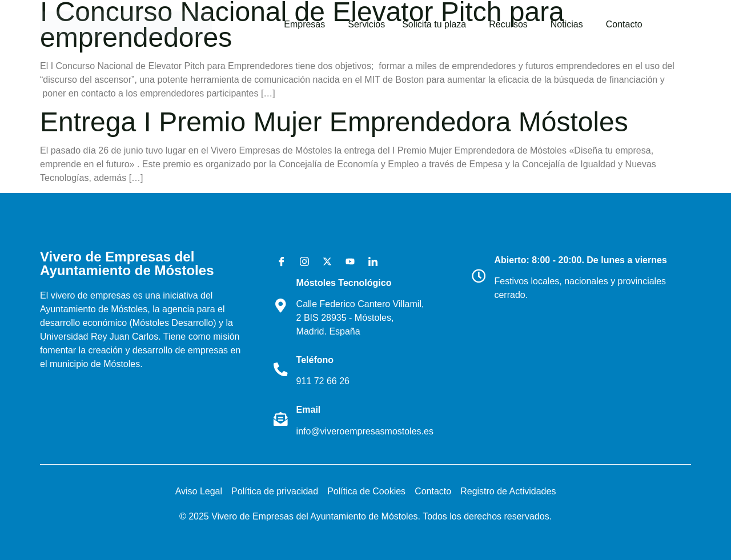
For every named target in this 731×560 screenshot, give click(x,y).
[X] (323, 261)
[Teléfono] (281, 369)
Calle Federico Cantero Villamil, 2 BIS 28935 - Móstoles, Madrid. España (361, 318)
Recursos (508, 24)
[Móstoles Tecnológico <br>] (281, 306)
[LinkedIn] (369, 261)
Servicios (366, 24)
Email (309, 410)
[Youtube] (346, 261)
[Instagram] (300, 261)
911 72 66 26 (324, 381)
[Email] (281, 419)
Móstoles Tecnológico (345, 283)
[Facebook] (278, 261)
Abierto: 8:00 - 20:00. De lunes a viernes (581, 260)
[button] (307, 25)
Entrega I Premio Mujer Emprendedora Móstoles (334, 122)
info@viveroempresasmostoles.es (365, 431)
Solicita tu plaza (434, 24)
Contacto (624, 24)
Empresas (304, 24)
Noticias (567, 24)
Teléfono (316, 360)
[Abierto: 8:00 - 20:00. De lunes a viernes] (479, 276)
